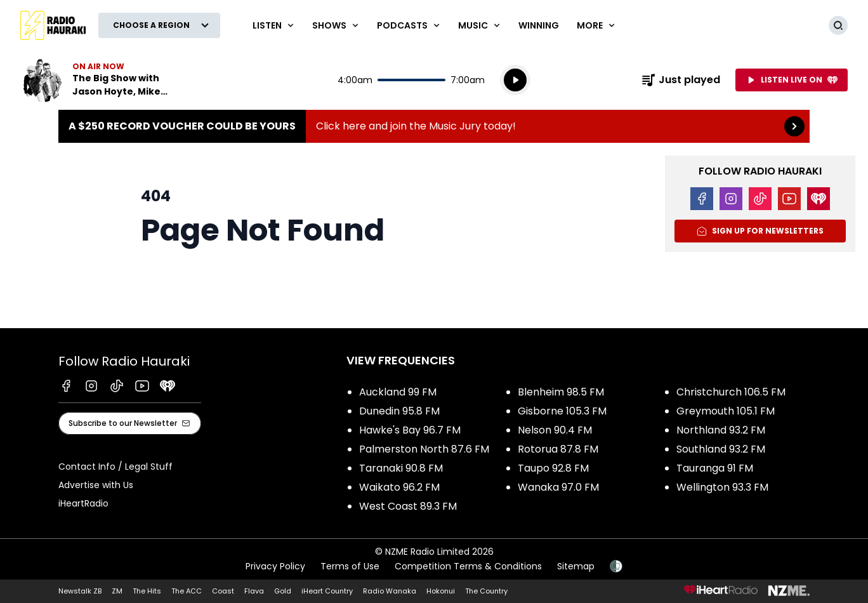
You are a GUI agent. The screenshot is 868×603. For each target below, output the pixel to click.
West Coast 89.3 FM (408, 506)
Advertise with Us (96, 485)
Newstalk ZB (80, 591)
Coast (223, 591)
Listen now (102, 80)
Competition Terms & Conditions (468, 566)
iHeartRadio (83, 503)
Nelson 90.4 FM (555, 430)
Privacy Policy (275, 566)
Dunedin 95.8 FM (399, 411)
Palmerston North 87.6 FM (424, 449)
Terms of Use (350, 566)
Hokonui (441, 591)
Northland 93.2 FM (721, 430)
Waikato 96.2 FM (399, 487)
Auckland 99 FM (398, 392)
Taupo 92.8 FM (553, 468)
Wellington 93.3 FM (722, 487)
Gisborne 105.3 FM (562, 411)
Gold (283, 591)
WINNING (539, 25)
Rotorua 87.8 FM (558, 449)
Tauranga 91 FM (715, 468)
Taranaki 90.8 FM (401, 468)
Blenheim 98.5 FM (561, 392)
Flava (254, 591)
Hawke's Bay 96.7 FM (410, 430)
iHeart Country (327, 591)
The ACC (187, 591)
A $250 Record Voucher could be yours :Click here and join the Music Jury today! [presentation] (434, 126)
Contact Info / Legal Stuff (115, 467)
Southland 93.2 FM (721, 449)
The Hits (147, 591)
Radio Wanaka (390, 591)
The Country (486, 591)
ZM (117, 591)
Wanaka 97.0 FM (558, 487)
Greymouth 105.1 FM (726, 411)
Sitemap (576, 566)
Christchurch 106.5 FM (731, 392)
